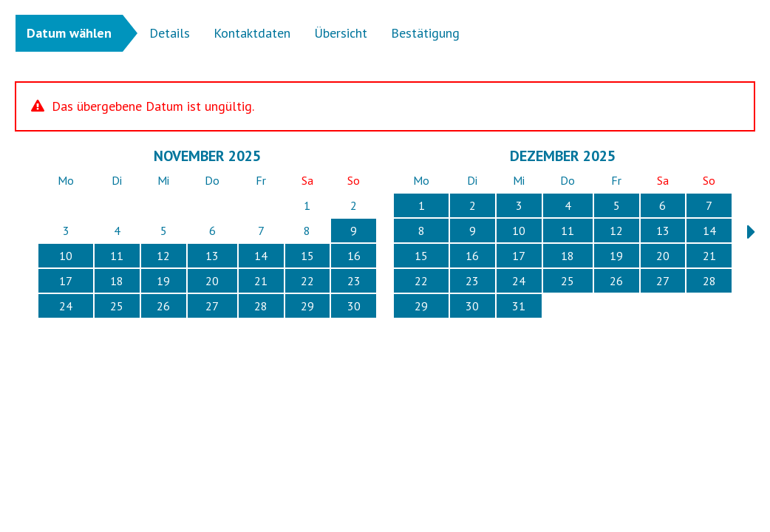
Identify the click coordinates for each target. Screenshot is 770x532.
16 (354, 256)
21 (261, 281)
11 (117, 256)
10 (66, 256)
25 (117, 306)
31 (519, 306)
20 (212, 281)
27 (212, 306)
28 (261, 306)
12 (163, 256)
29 (307, 306)
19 (163, 281)
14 (261, 256)
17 (66, 281)
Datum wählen (69, 33)
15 (307, 256)
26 (163, 306)
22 (307, 281)
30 (354, 306)
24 (66, 306)
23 (354, 281)
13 (212, 256)
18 (117, 281)
